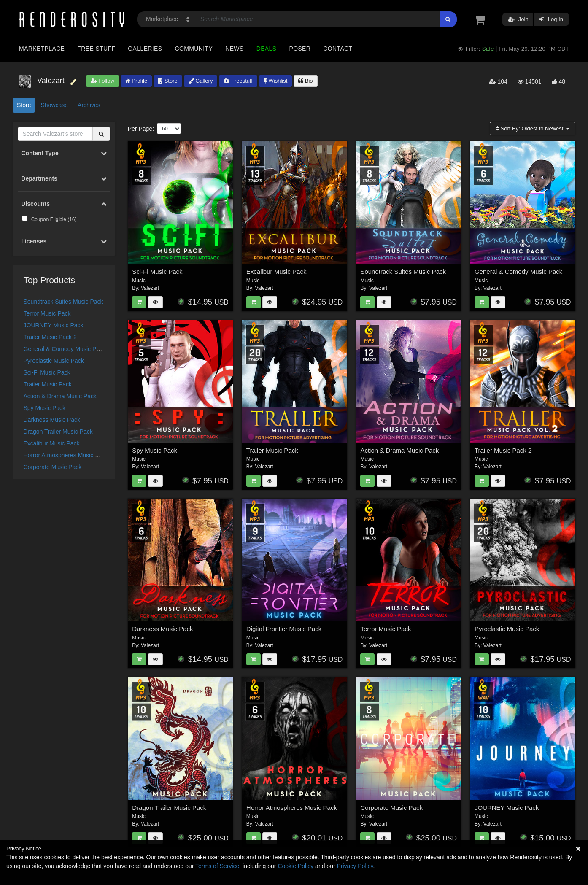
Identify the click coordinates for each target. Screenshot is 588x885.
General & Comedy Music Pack (65, 349)
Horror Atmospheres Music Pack (66, 455)
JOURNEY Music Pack (54, 325)
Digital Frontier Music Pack (284, 629)
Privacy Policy (355, 866)
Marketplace (42, 49)
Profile (136, 81)
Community (194, 49)
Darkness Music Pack (52, 420)
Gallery (201, 81)
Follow (102, 81)
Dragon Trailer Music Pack (58, 432)
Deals (267, 49)
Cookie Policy (295, 866)
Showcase (54, 105)
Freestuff (238, 81)
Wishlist (275, 81)
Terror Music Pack (47, 313)
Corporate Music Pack (53, 467)
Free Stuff (96, 49)
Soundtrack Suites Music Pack (63, 302)
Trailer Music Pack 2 (50, 337)
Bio (305, 81)
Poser (300, 49)
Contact (338, 49)
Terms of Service (217, 866)
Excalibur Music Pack (52, 443)
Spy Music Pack (45, 408)
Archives (89, 105)
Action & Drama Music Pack (60, 396)
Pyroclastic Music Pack (54, 361)
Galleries (145, 49)
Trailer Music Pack (48, 384)
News (234, 49)
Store (168, 81)
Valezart (150, 288)
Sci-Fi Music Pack (47, 372)
